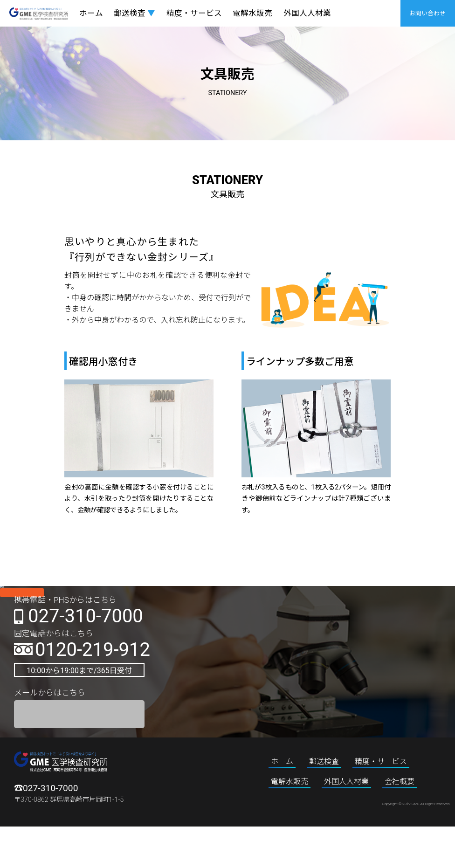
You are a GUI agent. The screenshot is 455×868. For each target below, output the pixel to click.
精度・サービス (194, 13)
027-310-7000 (86, 658)
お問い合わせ (427, 13)
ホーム (91, 13)
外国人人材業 (307, 13)
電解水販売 (252, 13)
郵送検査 (134, 13)
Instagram (341, 608)
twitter (114, 608)
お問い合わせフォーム (79, 755)
